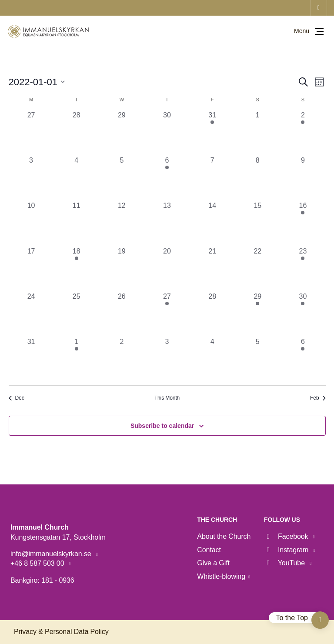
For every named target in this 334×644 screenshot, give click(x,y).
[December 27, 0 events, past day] (31, 133)
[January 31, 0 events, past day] (31, 359)
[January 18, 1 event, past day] (77, 269)
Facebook (287, 536)
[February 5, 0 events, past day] (257, 359)
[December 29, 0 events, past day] (122, 133)
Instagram (287, 550)
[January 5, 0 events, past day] (122, 178)
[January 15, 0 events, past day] (257, 223)
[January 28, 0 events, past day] (212, 314)
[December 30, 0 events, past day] (167, 133)
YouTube (286, 563)
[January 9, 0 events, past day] (303, 178)
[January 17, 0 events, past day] (31, 269)
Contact (209, 550)
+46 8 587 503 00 (38, 563)
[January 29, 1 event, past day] (257, 314)
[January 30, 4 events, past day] (303, 314)
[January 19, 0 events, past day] (122, 269)
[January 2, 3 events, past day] (303, 133)
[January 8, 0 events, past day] (257, 178)
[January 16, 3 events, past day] (303, 223)
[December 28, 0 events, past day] (77, 133)
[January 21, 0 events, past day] (212, 269)
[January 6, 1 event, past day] (167, 178)
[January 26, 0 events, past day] (122, 314)
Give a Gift (213, 563)
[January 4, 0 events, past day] (77, 178)
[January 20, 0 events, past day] (167, 269)
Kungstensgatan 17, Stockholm (58, 537)
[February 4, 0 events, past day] (212, 359)
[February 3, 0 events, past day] (167, 359)
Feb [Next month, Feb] (318, 398)
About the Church (224, 536)
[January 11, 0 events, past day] (77, 223)
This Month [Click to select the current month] (167, 398)
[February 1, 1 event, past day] (77, 359)
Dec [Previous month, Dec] (17, 398)
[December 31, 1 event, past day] (212, 133)
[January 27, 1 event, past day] (167, 314)
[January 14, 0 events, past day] (212, 223)
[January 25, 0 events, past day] (77, 314)
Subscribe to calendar (162, 426)
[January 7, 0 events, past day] (212, 178)
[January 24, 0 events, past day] (31, 314)
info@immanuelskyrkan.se (52, 554)
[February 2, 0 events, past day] (122, 359)
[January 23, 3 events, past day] (303, 269)
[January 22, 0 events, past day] (257, 269)
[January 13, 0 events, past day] (167, 223)
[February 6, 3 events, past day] (303, 359)
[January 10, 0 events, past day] (31, 223)
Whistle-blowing (221, 576)
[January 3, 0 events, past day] (31, 178)
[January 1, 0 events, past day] (257, 133)
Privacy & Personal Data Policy (61, 632)
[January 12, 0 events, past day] (122, 223)
